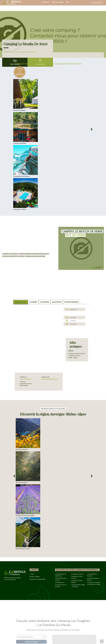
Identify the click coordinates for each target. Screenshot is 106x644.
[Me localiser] (45, 637)
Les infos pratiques (71, 302)
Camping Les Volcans (77, 574)
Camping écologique (10, 254)
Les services (45, 302)
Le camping (33, 302)
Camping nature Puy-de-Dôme (13, 256)
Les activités (57, 302)
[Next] (92, 129)
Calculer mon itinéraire (31, 642)
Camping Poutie (60, 582)
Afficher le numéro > (26, 379)
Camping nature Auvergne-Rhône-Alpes (34, 254)
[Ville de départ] (29, 637)
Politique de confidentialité (37, 579)
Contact (32, 574)
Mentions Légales (35, 577)
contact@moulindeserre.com (49, 379)
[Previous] (14, 129)
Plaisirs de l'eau (21, 302)
